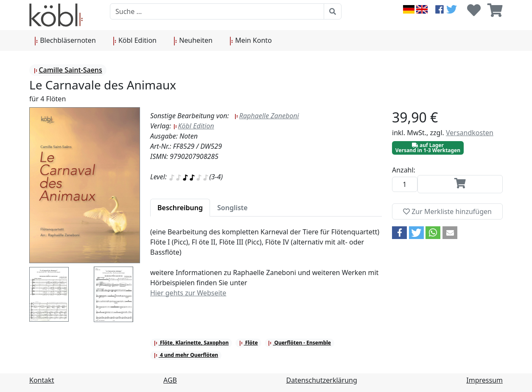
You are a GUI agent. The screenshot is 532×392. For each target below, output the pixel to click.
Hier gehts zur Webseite (188, 293)
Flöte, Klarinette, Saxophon (191, 343)
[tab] (180, 208)
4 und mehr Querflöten (186, 355)
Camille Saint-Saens (68, 70)
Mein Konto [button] (251, 41)
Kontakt (42, 380)
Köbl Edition (194, 126)
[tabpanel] (266, 267)
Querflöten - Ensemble (299, 343)
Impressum (484, 380)
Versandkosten (470, 133)
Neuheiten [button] (193, 41)
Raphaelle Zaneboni (267, 116)
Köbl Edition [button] (135, 41)
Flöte (248, 343)
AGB (170, 380)
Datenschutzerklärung (322, 380)
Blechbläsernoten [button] (65, 41)
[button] (399, 233)
